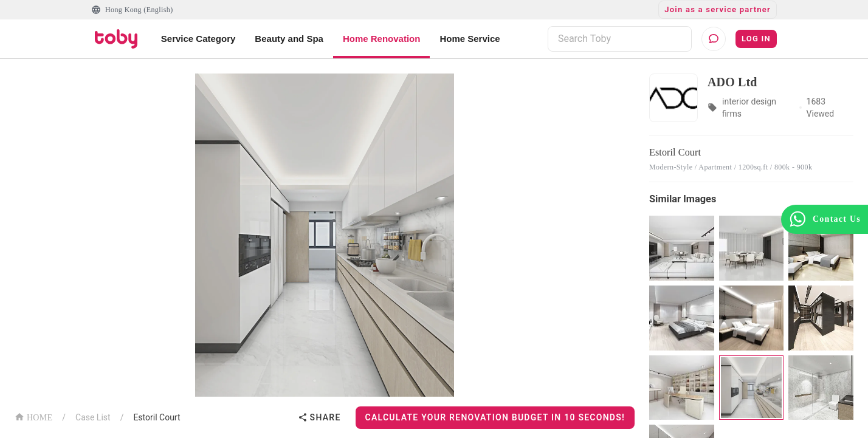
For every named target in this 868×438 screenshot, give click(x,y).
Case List (93, 417)
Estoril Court (157, 417)
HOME (33, 416)
